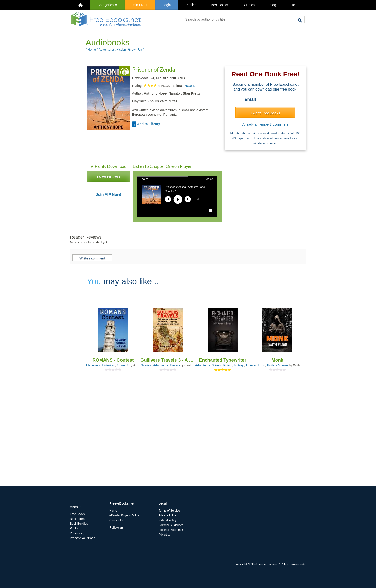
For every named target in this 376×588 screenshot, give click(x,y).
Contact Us (116, 520)
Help (294, 5)
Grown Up (135, 49)
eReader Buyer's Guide (124, 515)
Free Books (77, 514)
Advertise (164, 535)
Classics (146, 365)
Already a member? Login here (265, 124)
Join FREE (140, 5)
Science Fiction (222, 365)
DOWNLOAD (109, 178)
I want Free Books (265, 113)
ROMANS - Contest (113, 360)
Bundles (249, 5)
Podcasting (77, 533)
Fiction (121, 49)
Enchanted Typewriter (223, 360)
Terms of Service (169, 511)
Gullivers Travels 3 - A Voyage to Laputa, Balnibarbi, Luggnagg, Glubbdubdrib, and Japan (168, 360)
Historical (108, 365)
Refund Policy (167, 520)
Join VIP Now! (109, 195)
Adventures (107, 49)
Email (250, 99)
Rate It (190, 86)
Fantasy (175, 365)
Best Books (220, 5)
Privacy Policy (167, 515)
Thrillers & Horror (278, 365)
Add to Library (146, 124)
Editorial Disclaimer (171, 530)
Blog (273, 5)
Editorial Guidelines (171, 525)
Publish (191, 5)
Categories (107, 5)
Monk (277, 360)
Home (92, 49)
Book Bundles (79, 524)
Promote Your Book (82, 538)
